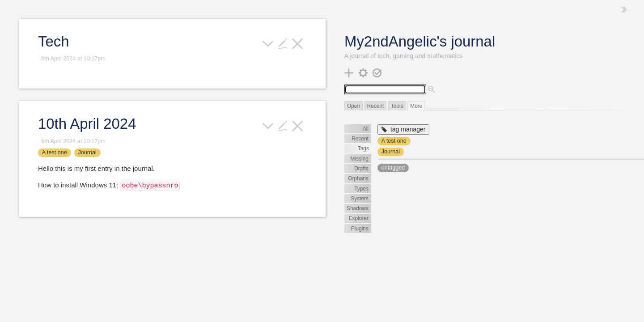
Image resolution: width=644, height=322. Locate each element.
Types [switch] (361, 189)
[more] (268, 43)
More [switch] (416, 106)
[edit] (283, 43)
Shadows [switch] (358, 208)
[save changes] (377, 72)
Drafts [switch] (361, 169)
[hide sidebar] (624, 10)
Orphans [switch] (358, 178)
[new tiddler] (349, 72)
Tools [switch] (397, 106)
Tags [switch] (363, 148)
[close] (298, 43)
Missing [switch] (360, 159)
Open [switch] (354, 106)
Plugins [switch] (360, 229)
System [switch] (360, 199)
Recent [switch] (376, 106)
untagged (393, 168)
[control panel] (363, 72)
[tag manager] (403, 129)
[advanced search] (432, 90)
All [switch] (366, 129)
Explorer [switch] (359, 218)
